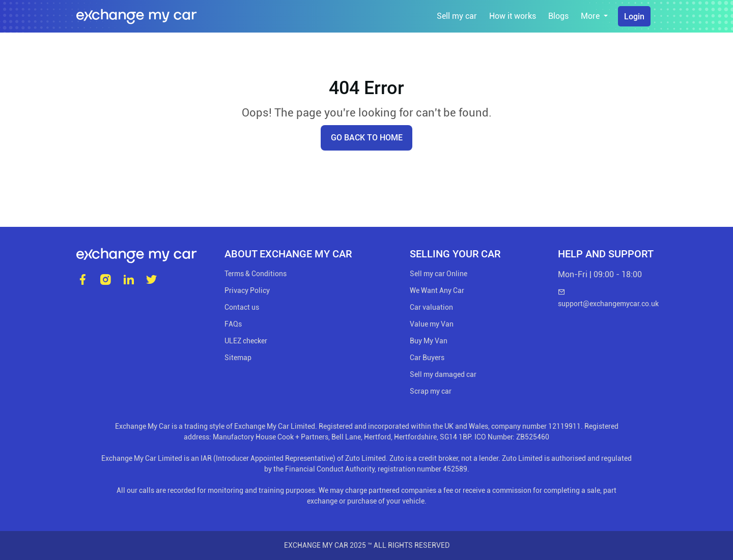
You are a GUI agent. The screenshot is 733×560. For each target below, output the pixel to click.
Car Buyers (427, 358)
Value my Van (432, 324)
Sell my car (457, 16)
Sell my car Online (439, 274)
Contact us (242, 307)
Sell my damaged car (443, 374)
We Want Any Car (437, 290)
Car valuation (431, 307)
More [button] (591, 16)
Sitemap (238, 358)
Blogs (558, 16)
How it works (513, 16)
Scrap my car (431, 391)
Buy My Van (429, 341)
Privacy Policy (247, 290)
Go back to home (367, 138)
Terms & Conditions (256, 274)
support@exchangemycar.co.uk (607, 298)
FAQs (233, 324)
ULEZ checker (246, 341)
